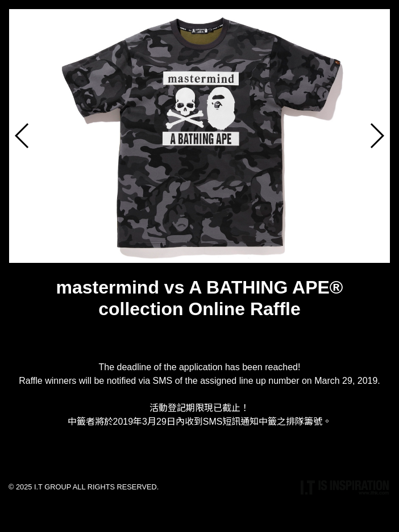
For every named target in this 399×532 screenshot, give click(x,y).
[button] (377, 136)
